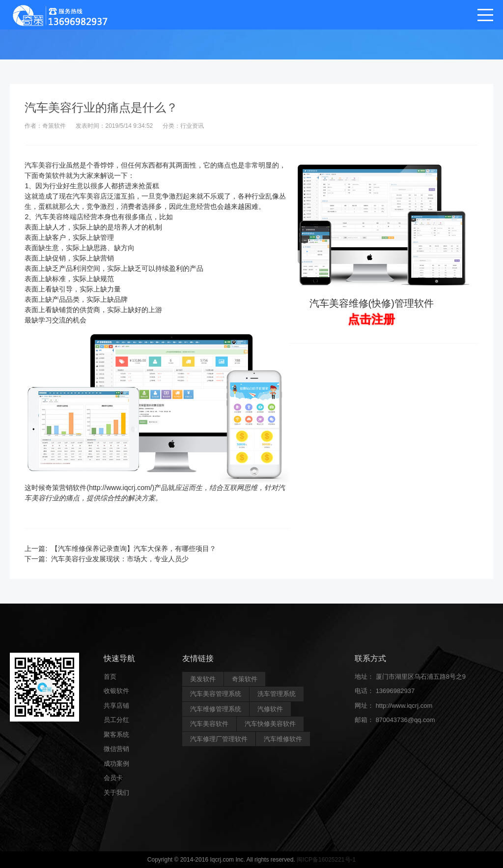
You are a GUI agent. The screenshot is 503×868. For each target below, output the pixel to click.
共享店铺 (116, 706)
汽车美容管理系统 (216, 694)
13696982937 (395, 691)
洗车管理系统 (277, 694)
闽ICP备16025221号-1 (326, 860)
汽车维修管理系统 (216, 709)
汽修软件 (270, 709)
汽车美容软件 (209, 724)
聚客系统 (116, 735)
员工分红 (116, 720)
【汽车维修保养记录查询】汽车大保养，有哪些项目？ (134, 549)
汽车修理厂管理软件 (219, 739)
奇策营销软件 (66, 488)
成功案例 (116, 764)
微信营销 (116, 749)
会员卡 (113, 778)
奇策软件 (52, 175)
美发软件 (203, 679)
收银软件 (116, 691)
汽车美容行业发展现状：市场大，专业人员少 (120, 559)
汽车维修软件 (283, 739)
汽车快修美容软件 (270, 724)
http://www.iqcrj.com (404, 706)
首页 (110, 677)
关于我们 (116, 793)
